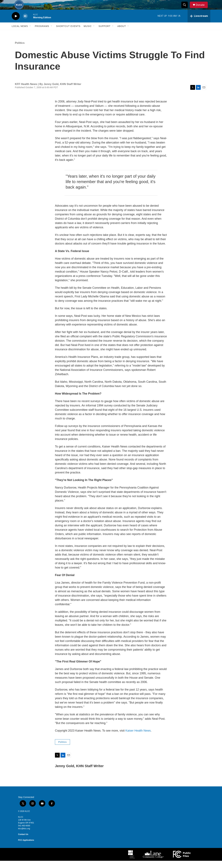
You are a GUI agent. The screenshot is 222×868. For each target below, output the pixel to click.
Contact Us (23, 842)
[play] (16, 23)
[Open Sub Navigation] (30, 33)
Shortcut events (68, 33)
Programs (42, 33)
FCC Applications (26, 847)
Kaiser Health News (138, 738)
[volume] (25, 23)
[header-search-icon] (186, 8)
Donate (202, 8)
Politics (20, 50)
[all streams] (199, 23)
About (122, 33)
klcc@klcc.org (24, 836)
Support (104, 33)
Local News (20, 33)
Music (88, 33)
